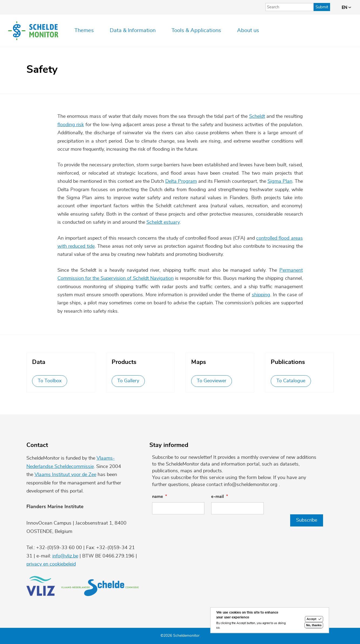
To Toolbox (50, 381)
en (346, 8)
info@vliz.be (65, 556)
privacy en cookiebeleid (51, 564)
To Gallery (128, 381)
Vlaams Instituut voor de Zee (65, 475)
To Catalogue (291, 381)
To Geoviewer (212, 381)
